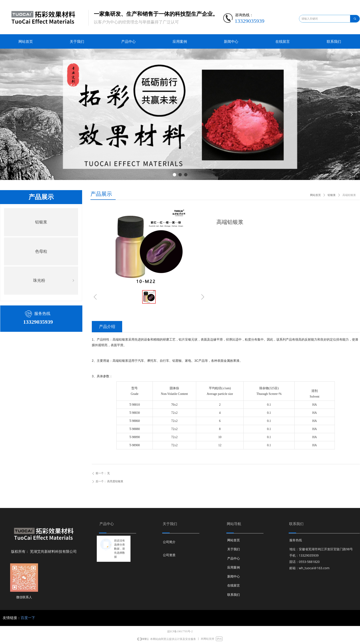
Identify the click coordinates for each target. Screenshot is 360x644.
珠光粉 (54, 281)
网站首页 (315, 195)
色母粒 (41, 251)
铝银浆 (41, 222)
